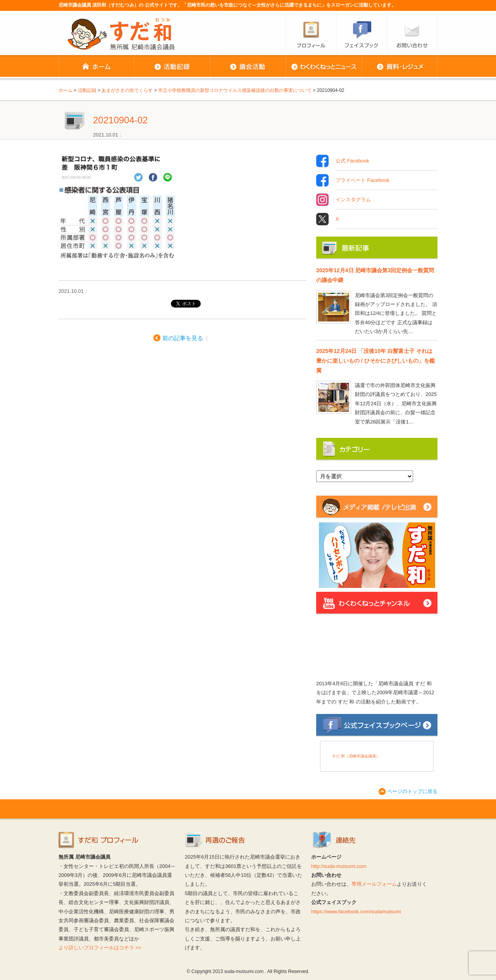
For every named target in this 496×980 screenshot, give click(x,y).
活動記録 (172, 67)
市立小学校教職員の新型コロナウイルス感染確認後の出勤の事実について (235, 90)
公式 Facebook (352, 161)
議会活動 (248, 67)
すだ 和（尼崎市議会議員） (356, 756)
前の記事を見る (183, 338)
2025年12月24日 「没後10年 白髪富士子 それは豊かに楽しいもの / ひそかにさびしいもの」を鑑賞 (375, 361)
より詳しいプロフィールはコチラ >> (100, 948)
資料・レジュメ (400, 67)
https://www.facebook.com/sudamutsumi (356, 912)
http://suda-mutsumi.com (339, 866)
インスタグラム (353, 200)
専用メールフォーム (374, 884)
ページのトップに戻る (412, 791)
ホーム (96, 67)
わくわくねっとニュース (324, 67)
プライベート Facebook (363, 180)
